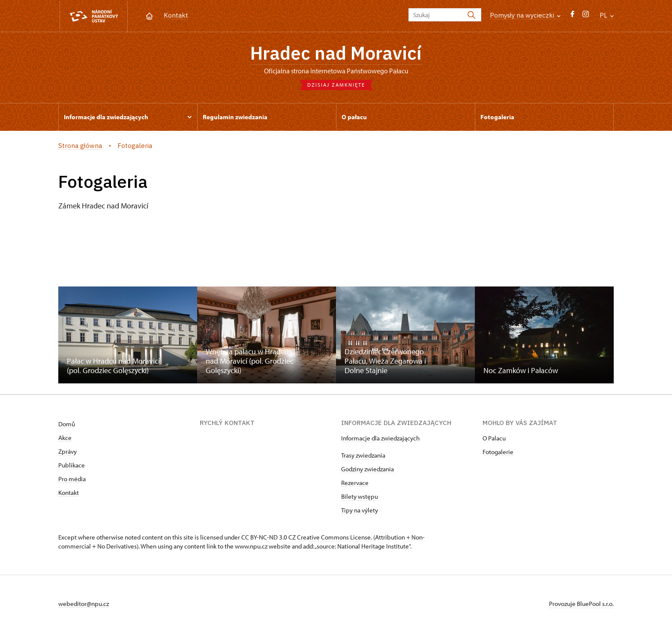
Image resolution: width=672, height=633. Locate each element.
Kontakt (176, 15)
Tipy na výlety (360, 511)
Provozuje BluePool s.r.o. (581, 604)
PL (607, 15)
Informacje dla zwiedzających (380, 439)
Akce (65, 439)
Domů (67, 425)
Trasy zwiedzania (363, 456)
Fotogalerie (498, 453)
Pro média (72, 480)
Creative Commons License (334, 538)
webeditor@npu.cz (84, 604)
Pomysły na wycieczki (525, 15)
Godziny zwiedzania (367, 470)
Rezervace (355, 484)
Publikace (72, 466)
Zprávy (67, 452)
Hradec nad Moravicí (336, 54)
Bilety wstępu (360, 497)
